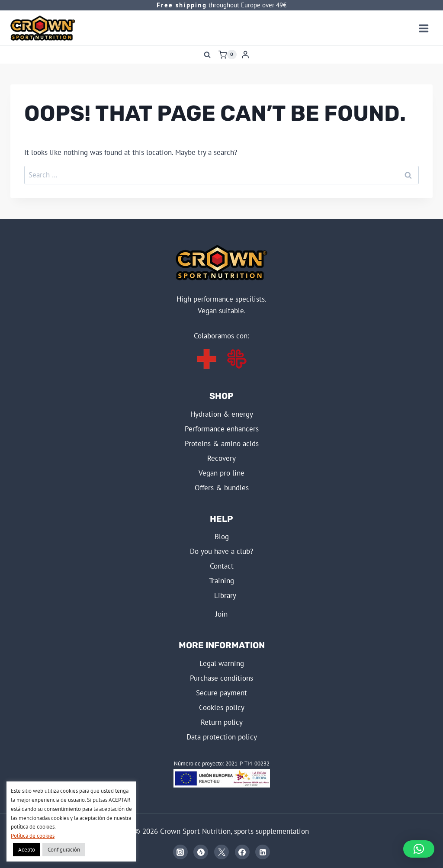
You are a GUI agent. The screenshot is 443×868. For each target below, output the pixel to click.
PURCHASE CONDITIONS (221, 678)
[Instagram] (180, 852)
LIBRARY (225, 595)
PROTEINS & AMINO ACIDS (222, 444)
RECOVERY (221, 458)
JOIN (221, 614)
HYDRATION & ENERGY (222, 414)
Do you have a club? (221, 551)
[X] (221, 852)
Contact (222, 566)
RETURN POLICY (222, 722)
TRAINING (221, 581)
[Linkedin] (263, 852)
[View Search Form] (207, 55)
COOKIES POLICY (222, 707)
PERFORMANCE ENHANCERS (222, 429)
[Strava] (201, 852)
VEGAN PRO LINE (221, 473)
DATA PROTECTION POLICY (222, 737)
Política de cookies (33, 836)
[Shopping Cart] (228, 55)
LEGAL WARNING (222, 663)
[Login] (245, 55)
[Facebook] (242, 852)
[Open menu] (424, 28)
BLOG (222, 537)
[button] (419, 849)
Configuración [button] (64, 850)
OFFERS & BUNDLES (222, 488)
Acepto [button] (27, 850)
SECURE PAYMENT (221, 693)
